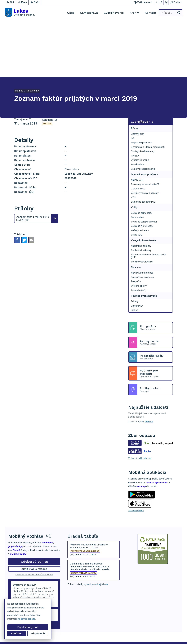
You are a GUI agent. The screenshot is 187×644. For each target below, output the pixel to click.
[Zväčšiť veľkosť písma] (166, 2)
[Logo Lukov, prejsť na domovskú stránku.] (20, 13)
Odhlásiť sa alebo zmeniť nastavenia (34, 518)
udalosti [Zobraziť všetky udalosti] (149, 365)
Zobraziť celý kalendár (140, 402)
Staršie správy (18, 568)
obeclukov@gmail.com (171, 625)
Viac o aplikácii (136, 454)
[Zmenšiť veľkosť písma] (157, 2)
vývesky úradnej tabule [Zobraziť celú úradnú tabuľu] (96, 528)
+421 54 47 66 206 (169, 619)
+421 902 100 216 (169, 622)
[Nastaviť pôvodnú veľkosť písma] (161, 2)
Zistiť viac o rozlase (34, 513)
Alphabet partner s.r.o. (44, 636)
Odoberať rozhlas (34, 505)
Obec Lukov (81, 636)
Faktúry (47, 68)
